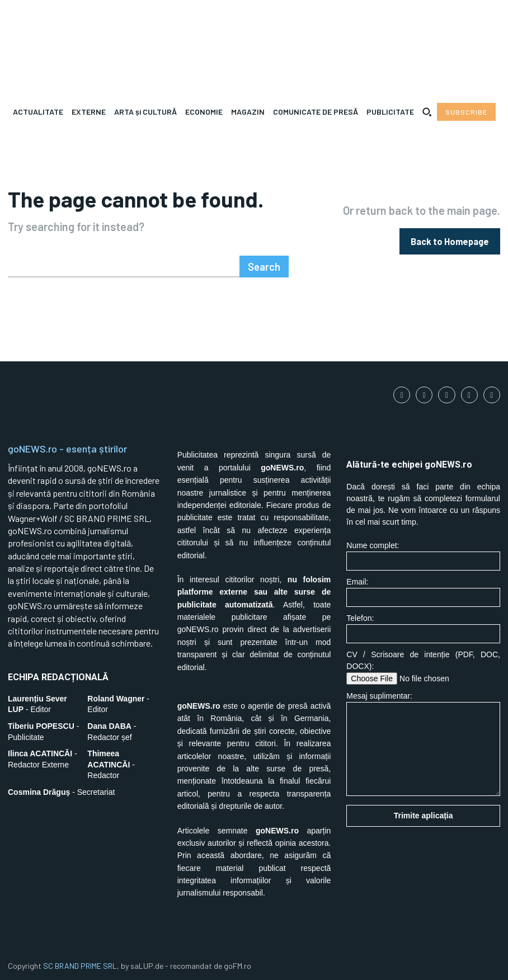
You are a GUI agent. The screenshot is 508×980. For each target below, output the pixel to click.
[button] (427, 112)
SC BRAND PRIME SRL (80, 963)
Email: (423, 589)
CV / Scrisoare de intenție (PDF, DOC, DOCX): (423, 665)
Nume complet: (423, 553)
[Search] (266, 264)
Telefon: (423, 626)
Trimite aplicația (424, 813)
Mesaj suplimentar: (423, 741)
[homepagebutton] (450, 240)
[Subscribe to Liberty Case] (466, 112)
